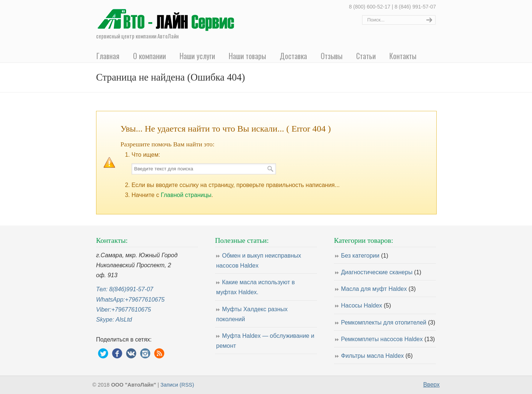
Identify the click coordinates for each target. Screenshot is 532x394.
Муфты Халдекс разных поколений (252, 314)
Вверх (431, 385)
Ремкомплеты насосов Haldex (388, 339)
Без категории (365, 256)
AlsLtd (124, 320)
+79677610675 (145, 300)
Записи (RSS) (177, 385)
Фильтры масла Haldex (377, 356)
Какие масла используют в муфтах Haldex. (255, 287)
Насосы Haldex (366, 305)
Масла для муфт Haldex (378, 289)
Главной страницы (186, 195)
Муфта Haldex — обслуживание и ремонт (265, 341)
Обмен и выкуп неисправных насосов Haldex (259, 261)
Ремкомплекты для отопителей (388, 322)
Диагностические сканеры (381, 272)
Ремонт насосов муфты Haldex (168, 17)
